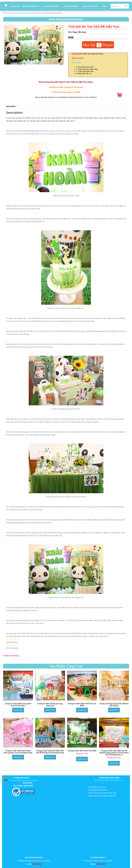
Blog (104, 6)
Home (5, 13)
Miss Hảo (18, 783)
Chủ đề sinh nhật (71, 6)
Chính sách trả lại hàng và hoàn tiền (102, 796)
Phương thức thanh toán (98, 790)
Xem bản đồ (76, 63)
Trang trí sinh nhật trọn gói (31, 13)
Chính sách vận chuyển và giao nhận (102, 793)
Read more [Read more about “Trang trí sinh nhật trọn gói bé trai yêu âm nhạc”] (18, 710)
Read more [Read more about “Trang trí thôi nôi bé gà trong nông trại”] (50, 710)
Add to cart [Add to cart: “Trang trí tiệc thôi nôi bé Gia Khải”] (82, 759)
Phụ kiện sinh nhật (52, 6)
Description (11, 106)
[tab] (11, 106)
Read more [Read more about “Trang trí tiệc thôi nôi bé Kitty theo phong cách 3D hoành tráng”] (18, 757)
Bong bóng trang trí (31, 6)
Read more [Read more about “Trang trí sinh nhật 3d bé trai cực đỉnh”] (82, 710)
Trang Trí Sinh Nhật (91, 6)
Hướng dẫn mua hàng (97, 787)
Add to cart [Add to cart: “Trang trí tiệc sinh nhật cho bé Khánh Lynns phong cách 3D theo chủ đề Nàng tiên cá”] (114, 763)
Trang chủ (15, 6)
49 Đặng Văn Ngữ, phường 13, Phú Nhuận (66, 87)
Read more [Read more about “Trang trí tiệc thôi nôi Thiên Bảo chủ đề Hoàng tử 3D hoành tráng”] (50, 757)
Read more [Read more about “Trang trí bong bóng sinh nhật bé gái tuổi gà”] (114, 710)
